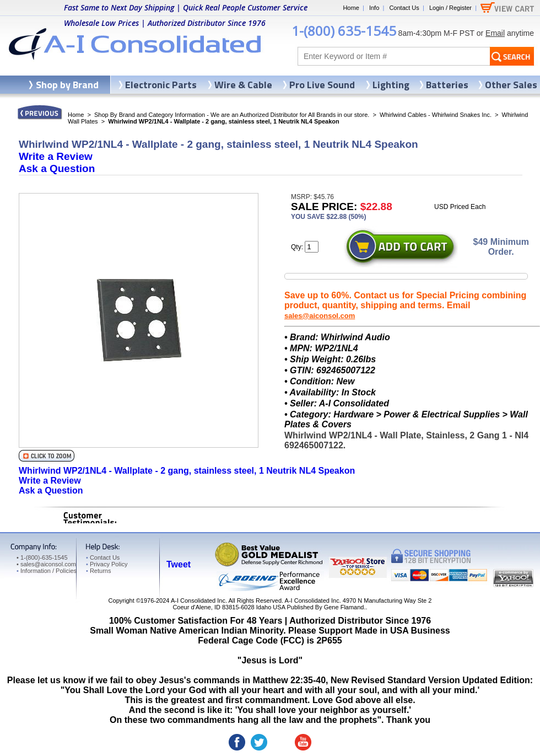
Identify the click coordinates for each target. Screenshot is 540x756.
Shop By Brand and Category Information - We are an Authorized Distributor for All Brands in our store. (232, 115)
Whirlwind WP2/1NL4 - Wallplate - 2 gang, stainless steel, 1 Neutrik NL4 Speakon (187, 471)
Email (495, 33)
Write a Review (56, 156)
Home (351, 8)
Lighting (391, 85)
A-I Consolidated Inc (198, 600)
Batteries (447, 85)
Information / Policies (47, 571)
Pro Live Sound (322, 85)
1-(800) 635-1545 (344, 31)
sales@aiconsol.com (320, 316)
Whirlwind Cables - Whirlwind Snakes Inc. (436, 115)
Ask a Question (57, 168)
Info (374, 8)
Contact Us (404, 8)
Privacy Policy (107, 564)
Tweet (179, 564)
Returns (98, 571)
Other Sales (511, 85)
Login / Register (450, 8)
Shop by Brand (67, 85)
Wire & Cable (243, 85)
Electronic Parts (161, 85)
